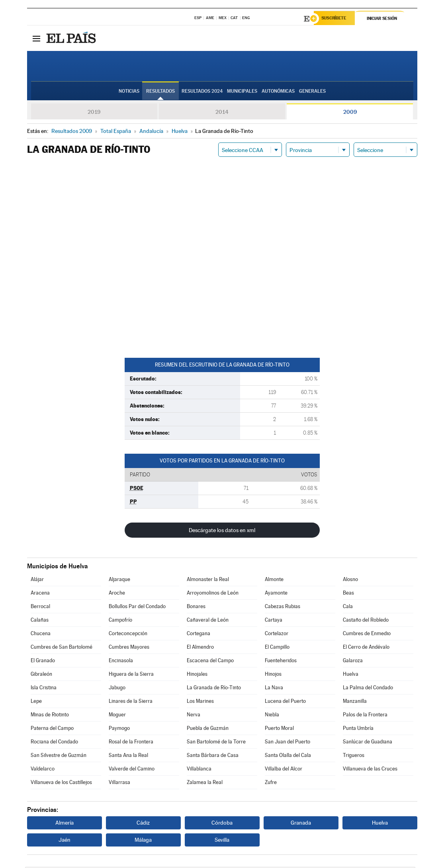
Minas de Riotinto (50, 716)
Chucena (41, 635)
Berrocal (40, 608)
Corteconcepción (128, 635)
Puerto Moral (279, 729)
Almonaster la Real (208, 580)
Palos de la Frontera (365, 716)
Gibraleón (41, 675)
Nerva (194, 716)
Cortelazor (277, 635)
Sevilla (222, 841)
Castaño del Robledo (366, 621)
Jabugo (117, 689)
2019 (94, 113)
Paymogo (119, 729)
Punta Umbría (358, 729)
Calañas (40, 621)
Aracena (40, 594)
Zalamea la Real (205, 783)
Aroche (117, 594)
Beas (348, 594)
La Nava (274, 689)
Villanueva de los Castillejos (61, 783)
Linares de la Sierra (131, 702)
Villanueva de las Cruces (370, 770)
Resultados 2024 (202, 92)
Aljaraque (119, 580)
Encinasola (121, 662)
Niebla (272, 716)
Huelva (351, 675)
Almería (65, 824)
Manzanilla (355, 702)
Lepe (36, 702)
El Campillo (277, 648)
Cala (348, 608)
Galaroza (353, 662)
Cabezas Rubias (283, 608)
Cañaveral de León (208, 621)
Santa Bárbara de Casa (213, 756)
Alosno (350, 580)
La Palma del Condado (368, 689)
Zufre (271, 783)
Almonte (274, 580)
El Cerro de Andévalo (366, 648)
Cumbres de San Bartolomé (62, 648)
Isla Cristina (44, 689)
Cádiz (143, 824)
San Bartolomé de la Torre (216, 743)
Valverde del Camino (132, 770)
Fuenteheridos (281, 662)
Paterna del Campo (52, 729)
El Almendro (200, 648)
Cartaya (274, 621)
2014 (222, 113)
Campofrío (120, 621)
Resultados (160, 92)
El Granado (43, 662)
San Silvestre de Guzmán (59, 756)
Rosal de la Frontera (131, 743)
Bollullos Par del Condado (137, 608)
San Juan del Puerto (288, 743)
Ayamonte (276, 594)
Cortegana (199, 635)
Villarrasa (119, 783)
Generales (312, 92)
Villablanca (199, 770)
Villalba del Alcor (284, 770)
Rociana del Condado (54, 743)
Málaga (143, 841)
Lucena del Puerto (285, 702)
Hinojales (197, 675)
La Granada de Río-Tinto (214, 689)
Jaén (65, 841)
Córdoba (222, 824)
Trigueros (354, 756)
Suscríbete (336, 19)
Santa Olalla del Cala (288, 756)
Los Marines (200, 702)
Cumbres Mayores (129, 648)
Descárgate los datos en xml (222, 531)
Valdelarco (43, 770)
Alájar (37, 580)
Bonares (196, 608)
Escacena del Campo (210, 662)
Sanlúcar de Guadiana (368, 743)
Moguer (117, 716)
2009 (350, 113)
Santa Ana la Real (128, 756)
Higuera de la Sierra (131, 675)
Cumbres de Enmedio (367, 635)
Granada (301, 824)
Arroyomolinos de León (213, 594)
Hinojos (273, 675)
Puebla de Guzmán (208, 729)
